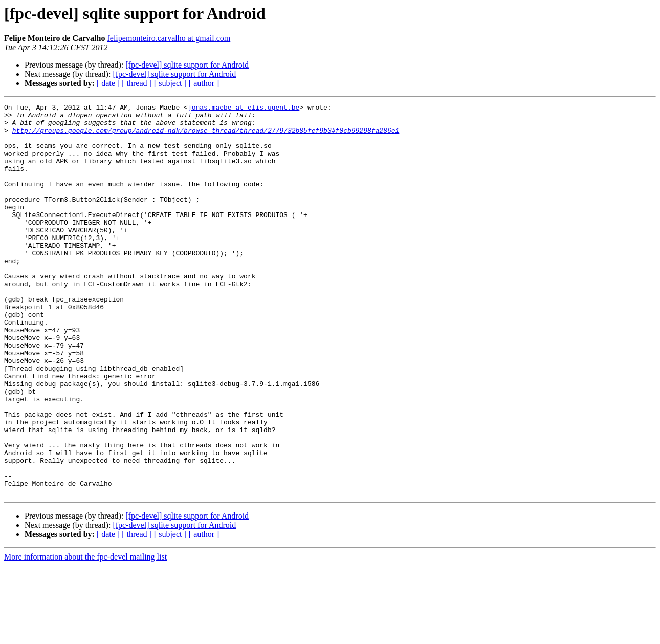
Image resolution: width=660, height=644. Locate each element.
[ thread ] (137, 83)
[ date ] (108, 83)
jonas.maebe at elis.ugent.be (244, 109)
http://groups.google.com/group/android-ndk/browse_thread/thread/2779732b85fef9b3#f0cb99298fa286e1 (206, 136)
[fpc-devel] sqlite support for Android (187, 65)
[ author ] (204, 83)
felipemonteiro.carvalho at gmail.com (169, 38)
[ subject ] (170, 83)
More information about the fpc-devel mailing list (85, 635)
